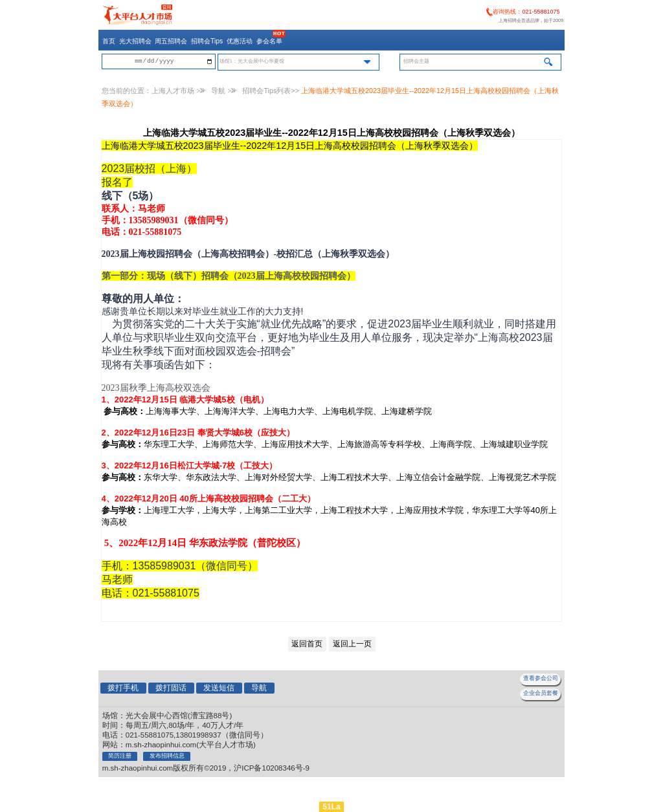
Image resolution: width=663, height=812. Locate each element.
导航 (218, 91)
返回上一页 (352, 644)
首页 (109, 41)
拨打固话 (171, 688)
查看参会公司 (541, 678)
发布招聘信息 (167, 756)
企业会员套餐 (541, 693)
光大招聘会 (135, 41)
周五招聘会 (171, 41)
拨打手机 (123, 688)
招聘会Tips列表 (266, 91)
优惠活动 (240, 41)
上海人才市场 (173, 91)
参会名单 (269, 41)
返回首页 (307, 644)
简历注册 (120, 756)
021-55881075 (541, 12)
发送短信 (219, 688)
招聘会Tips (207, 41)
